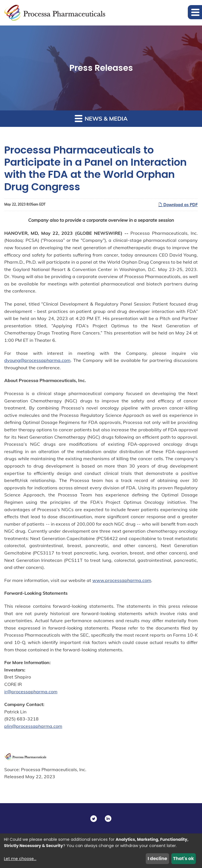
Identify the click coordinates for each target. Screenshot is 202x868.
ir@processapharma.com (31, 692)
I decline (158, 859)
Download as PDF (178, 205)
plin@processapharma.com (33, 726)
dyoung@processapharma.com (37, 360)
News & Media (101, 118)
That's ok (184, 859)
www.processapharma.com (122, 580)
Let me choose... (20, 859)
